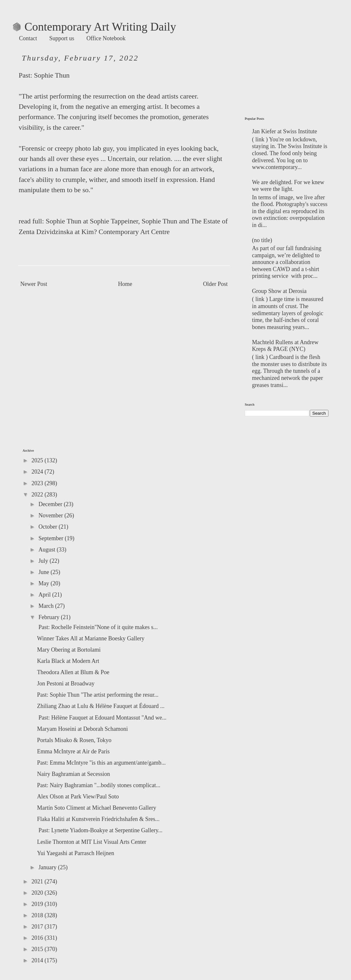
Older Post (216, 284)
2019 (38, 904)
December (51, 504)
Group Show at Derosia (279, 291)
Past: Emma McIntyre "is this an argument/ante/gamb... (101, 763)
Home (125, 284)
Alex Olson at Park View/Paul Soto (78, 796)
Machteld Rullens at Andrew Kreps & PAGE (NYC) (285, 346)
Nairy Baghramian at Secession (73, 774)
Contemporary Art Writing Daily (95, 27)
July (44, 561)
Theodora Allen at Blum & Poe (73, 672)
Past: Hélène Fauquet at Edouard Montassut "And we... (102, 718)
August (47, 550)
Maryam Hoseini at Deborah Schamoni (82, 729)
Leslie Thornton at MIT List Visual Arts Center (92, 842)
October (48, 527)
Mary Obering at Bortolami (69, 650)
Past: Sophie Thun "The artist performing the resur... (98, 695)
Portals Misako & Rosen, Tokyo (74, 740)
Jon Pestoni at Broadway (66, 683)
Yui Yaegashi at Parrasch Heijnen (76, 853)
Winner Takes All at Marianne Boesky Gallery (91, 638)
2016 (38, 938)
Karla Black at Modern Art (68, 661)
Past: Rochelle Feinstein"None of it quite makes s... (97, 627)
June (44, 572)
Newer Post (34, 284)
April (45, 595)
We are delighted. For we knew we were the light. (288, 186)
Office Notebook (106, 38)
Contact (28, 38)
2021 (38, 881)
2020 (38, 893)
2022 (38, 495)
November (51, 515)
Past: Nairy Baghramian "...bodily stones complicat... (99, 785)
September (51, 538)
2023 (38, 483)
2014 (38, 960)
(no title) (262, 240)
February (49, 617)
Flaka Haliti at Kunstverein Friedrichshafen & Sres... (98, 819)
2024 (38, 472)
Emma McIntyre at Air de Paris (73, 751)
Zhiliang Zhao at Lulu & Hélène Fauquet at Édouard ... (101, 706)
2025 (38, 460)
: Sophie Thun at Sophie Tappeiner (90, 221)
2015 (38, 949)
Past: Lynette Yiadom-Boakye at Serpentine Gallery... (100, 830)
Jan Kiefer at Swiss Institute (285, 131)
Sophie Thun (52, 75)
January (48, 867)
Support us (62, 38)
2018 (38, 915)
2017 (38, 927)
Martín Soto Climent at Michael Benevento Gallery (97, 808)
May (44, 583)
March (47, 606)
